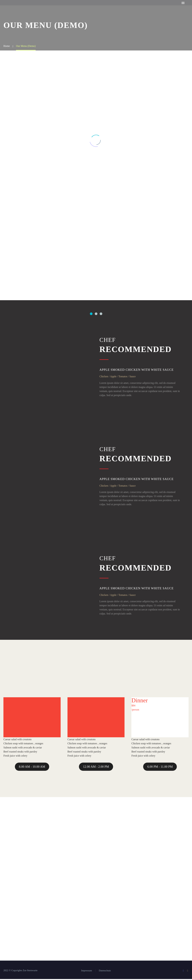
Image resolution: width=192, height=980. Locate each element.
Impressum (87, 972)
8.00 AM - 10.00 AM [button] (32, 768)
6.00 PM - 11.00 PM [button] (160, 768)
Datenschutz (105, 972)
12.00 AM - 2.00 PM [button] (96, 768)
